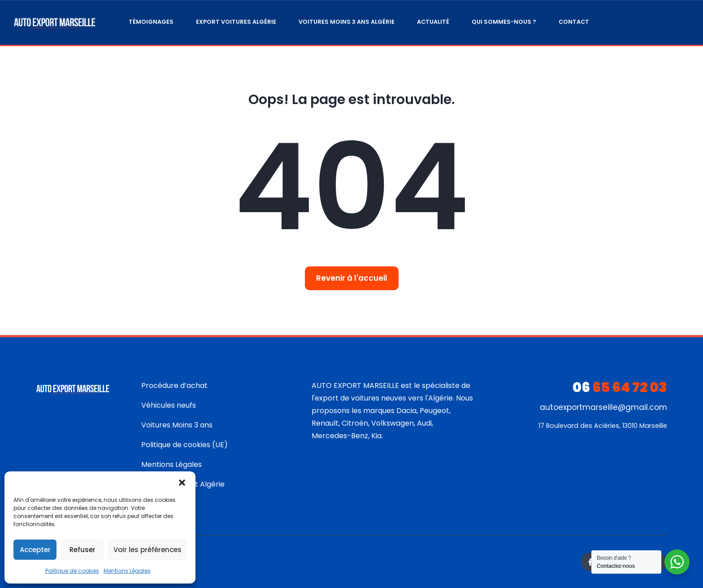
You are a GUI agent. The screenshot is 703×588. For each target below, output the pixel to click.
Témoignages (151, 22)
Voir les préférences (148, 550)
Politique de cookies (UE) (184, 445)
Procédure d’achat (174, 385)
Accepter (35, 550)
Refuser (82, 550)
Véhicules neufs (169, 405)
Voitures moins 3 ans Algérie (347, 22)
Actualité (433, 22)
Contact (574, 22)
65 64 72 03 (620, 388)
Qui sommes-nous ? (504, 22)
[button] (182, 483)
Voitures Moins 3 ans (177, 425)
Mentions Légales (127, 571)
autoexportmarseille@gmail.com (603, 407)
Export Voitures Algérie (236, 22)
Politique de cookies (72, 571)
